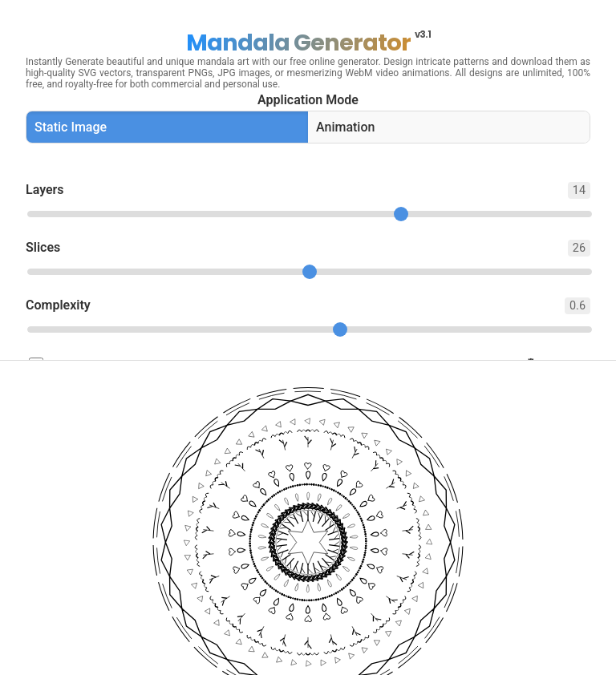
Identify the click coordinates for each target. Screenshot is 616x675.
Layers (308, 190)
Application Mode (308, 100)
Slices (308, 248)
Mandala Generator (308, 42)
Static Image (71, 127)
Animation (345, 127)
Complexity (308, 306)
